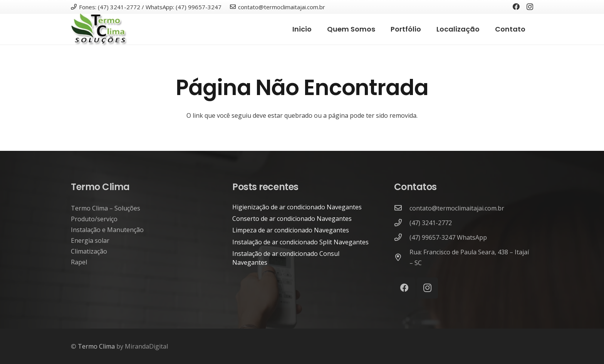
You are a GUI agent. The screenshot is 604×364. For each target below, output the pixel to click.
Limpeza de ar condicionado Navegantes (291, 230)
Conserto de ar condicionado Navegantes (292, 219)
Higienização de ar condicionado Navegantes (297, 207)
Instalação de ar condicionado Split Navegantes (300, 242)
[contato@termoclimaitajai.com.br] (402, 208)
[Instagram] (530, 7)
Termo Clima (96, 346)
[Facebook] (516, 7)
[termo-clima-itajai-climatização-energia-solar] (99, 29)
